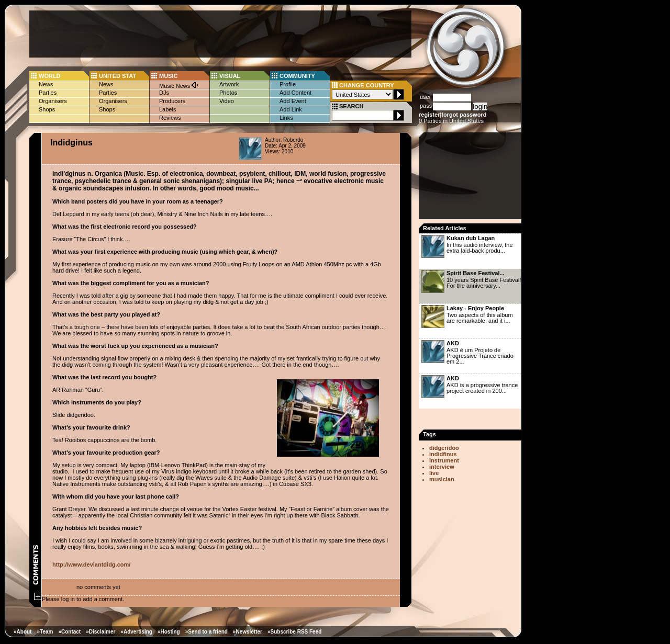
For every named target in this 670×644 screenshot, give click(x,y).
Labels (167, 109)
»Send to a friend (206, 632)
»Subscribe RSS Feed (294, 632)
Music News (179, 85)
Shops (47, 109)
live (434, 473)
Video (227, 101)
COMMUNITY (297, 76)
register (429, 115)
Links (286, 118)
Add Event (293, 101)
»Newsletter (248, 632)
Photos (228, 93)
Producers (172, 101)
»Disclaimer (100, 632)
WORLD (50, 76)
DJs (164, 93)
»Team (45, 632)
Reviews (170, 118)
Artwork (229, 84)
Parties (48, 93)
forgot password (464, 115)
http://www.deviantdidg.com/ (91, 564)
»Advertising (136, 632)
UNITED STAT (118, 76)
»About (23, 632)
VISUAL (230, 76)
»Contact (69, 632)
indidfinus (443, 454)
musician (442, 479)
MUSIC (168, 76)
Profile (288, 84)
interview (442, 467)
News (46, 84)
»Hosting (169, 632)
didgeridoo (444, 448)
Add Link (291, 109)
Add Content (295, 93)
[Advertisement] (220, 34)
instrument (444, 460)
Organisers (53, 101)
